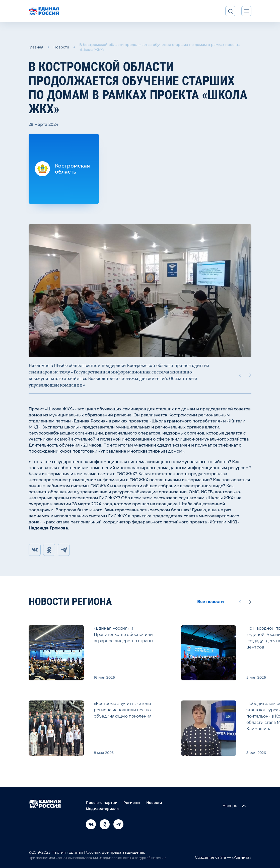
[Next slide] (250, 375)
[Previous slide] (240, 375)
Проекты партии (102, 803)
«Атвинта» (241, 857)
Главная (36, 47)
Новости (61, 47)
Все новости (211, 602)
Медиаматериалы (103, 809)
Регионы (132, 803)
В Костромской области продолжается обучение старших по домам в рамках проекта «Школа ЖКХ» (160, 47)
